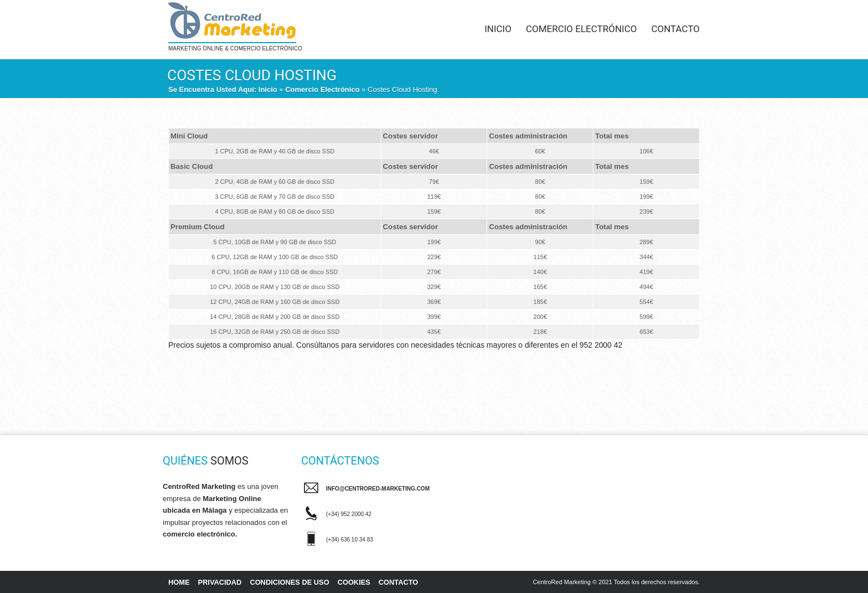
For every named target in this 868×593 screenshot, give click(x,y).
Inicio (498, 29)
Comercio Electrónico (581, 29)
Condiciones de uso (289, 582)
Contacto (675, 29)
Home (179, 582)
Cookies (354, 582)
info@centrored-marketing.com (378, 489)
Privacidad (220, 582)
